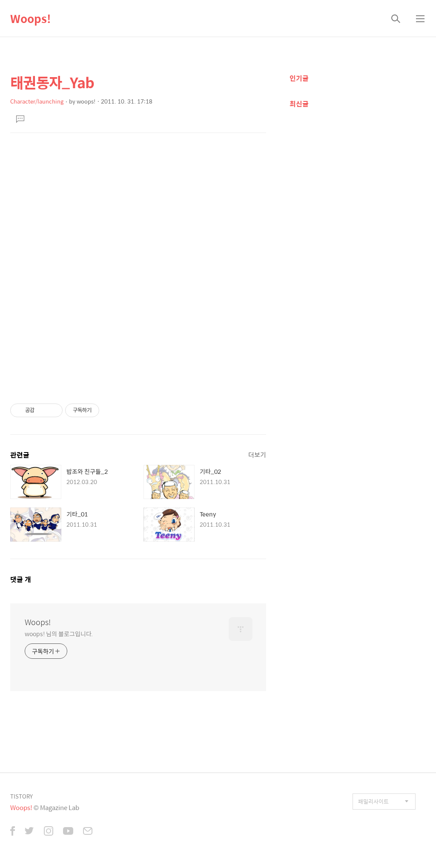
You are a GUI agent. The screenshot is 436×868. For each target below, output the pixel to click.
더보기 (257, 454)
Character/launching (37, 101)
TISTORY (22, 796)
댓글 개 (21, 579)
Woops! (31, 18)
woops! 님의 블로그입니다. (59, 633)
